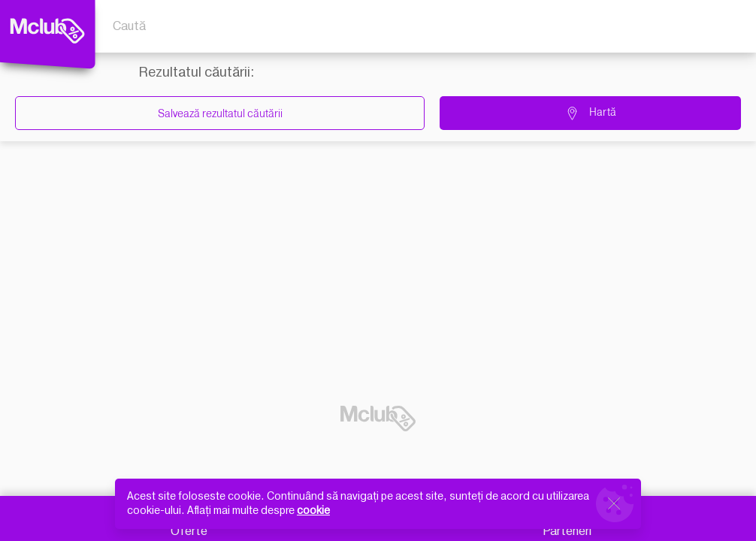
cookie (313, 511)
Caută (129, 26)
